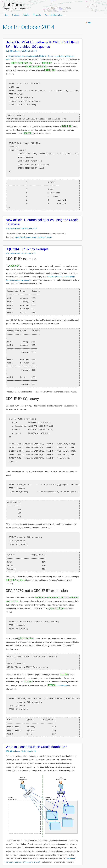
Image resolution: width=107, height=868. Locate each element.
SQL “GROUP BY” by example (27, 249)
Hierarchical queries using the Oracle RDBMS (33, 237)
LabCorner (14, 5)
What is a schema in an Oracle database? (36, 747)
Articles (26, 15)
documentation (58, 685)
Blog (7, 15)
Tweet (88, 23)
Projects (16, 15)
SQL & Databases (13, 51)
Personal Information (53, 15)
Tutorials (37, 15)
